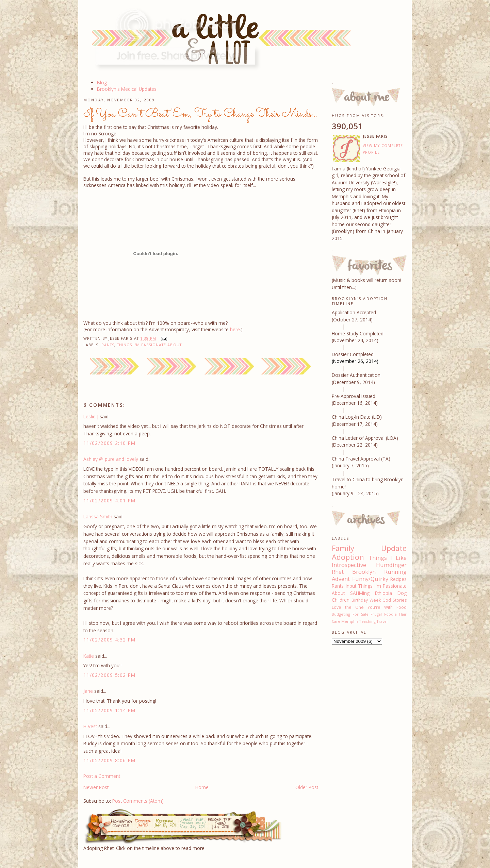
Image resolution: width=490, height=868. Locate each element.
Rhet (338, 572)
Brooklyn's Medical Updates (127, 89)
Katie (89, 656)
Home (202, 787)
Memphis (350, 621)
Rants (108, 345)
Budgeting (341, 614)
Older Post (307, 787)
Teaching (367, 621)
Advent (341, 579)
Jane (88, 691)
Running (395, 572)
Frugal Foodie (384, 614)
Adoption (348, 557)
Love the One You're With (362, 607)
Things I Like (388, 558)
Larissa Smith (98, 516)
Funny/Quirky (370, 579)
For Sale (361, 614)
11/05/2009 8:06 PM (110, 760)
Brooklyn (364, 572)
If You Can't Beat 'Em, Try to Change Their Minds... (200, 114)
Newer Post (96, 787)
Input (351, 586)
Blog (102, 82)
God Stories (395, 600)
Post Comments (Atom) (138, 801)
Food (402, 607)
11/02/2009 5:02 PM (110, 675)
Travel (382, 621)
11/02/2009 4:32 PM (110, 640)
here (235, 329)
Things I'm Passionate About (149, 345)
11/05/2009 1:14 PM (110, 710)
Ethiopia (383, 593)
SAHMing (360, 593)
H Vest (90, 726)
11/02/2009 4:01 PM (110, 500)
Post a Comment (102, 776)
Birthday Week (366, 600)
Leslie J (91, 416)
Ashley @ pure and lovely (111, 459)
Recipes (398, 579)
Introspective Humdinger (369, 565)
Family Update (369, 548)
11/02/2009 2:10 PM (110, 443)
